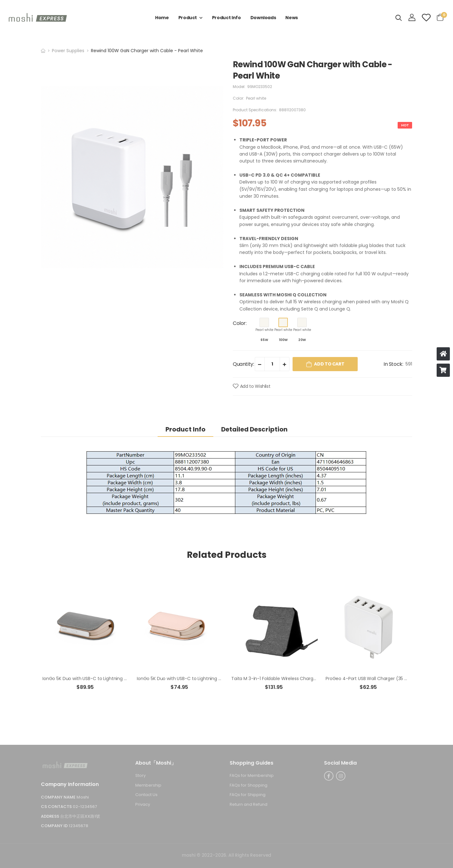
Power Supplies (68, 51)
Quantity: (243, 364)
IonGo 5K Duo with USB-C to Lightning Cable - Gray (97, 678)
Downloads (263, 18)
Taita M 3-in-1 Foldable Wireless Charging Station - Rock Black (297, 678)
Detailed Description (254, 429)
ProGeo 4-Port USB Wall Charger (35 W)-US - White (381, 678)
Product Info (226, 18)
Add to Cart (329, 364)
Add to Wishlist (255, 386)
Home (162, 18)
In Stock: (393, 364)
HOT (405, 125)
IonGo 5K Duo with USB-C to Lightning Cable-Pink (189, 678)
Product (188, 18)
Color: (240, 323)
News (292, 18)
